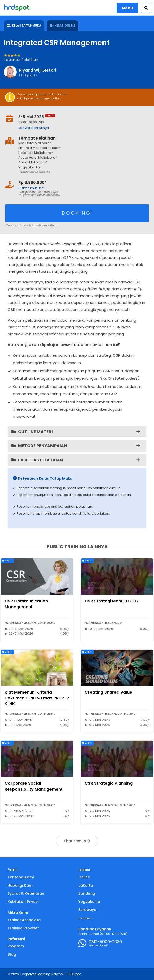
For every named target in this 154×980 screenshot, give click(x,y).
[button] (146, 8)
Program (16, 946)
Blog (12, 954)
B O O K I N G (77, 213)
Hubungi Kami (20, 885)
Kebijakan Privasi (23, 902)
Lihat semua (77, 841)
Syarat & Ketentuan (26, 893)
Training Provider (23, 928)
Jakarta (86, 885)
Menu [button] (127, 8)
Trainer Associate (24, 920)
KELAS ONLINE (63, 26)
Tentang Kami (21, 877)
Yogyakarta (89, 902)
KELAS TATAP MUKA (24, 26)
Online (84, 877)
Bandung (87, 893)
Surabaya (87, 910)
